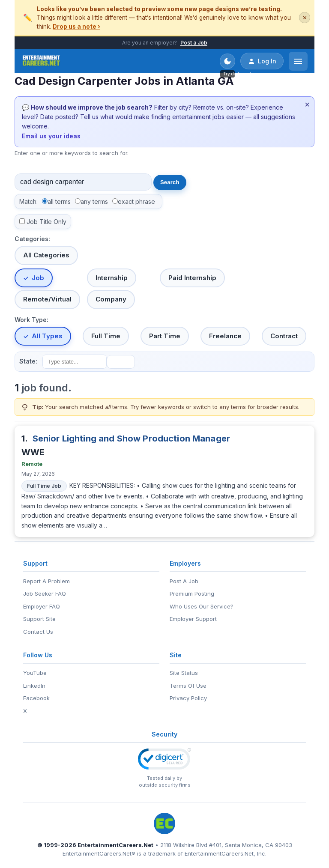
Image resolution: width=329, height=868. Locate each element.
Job (38, 278)
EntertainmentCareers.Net (115, 845)
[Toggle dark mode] (227, 61)
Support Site (39, 619)
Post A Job (184, 581)
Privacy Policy (188, 698)
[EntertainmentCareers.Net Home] (41, 61)
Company (111, 299)
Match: (28, 201)
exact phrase (136, 201)
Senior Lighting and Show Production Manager (131, 438)
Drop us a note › (76, 27)
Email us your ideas (51, 136)
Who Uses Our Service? (202, 606)
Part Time (165, 336)
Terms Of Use (188, 686)
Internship (112, 278)
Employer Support (193, 619)
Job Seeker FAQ (45, 594)
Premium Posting (192, 594)
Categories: (32, 239)
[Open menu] (298, 61)
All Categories (46, 255)
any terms (94, 201)
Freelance (225, 336)
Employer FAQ (42, 606)
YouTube (35, 673)
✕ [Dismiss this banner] (305, 18)
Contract (284, 336)
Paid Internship (192, 278)
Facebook (36, 698)
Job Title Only (46, 222)
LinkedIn (34, 686)
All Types (47, 336)
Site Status (184, 673)
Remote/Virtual (47, 299)
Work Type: (31, 320)
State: (28, 361)
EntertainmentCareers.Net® (99, 853)
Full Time (106, 336)
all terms (59, 201)
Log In (262, 61)
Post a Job (194, 43)
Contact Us (38, 632)
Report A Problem (46, 581)
